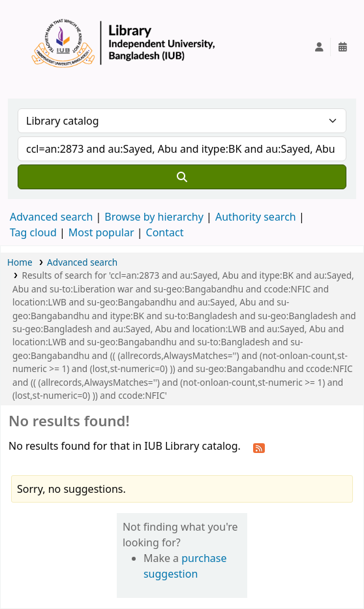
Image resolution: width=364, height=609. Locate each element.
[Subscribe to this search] (259, 447)
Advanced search (51, 217)
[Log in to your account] (319, 47)
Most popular (101, 232)
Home (20, 262)
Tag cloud (33, 232)
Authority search (256, 217)
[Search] (182, 177)
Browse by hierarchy (154, 217)
